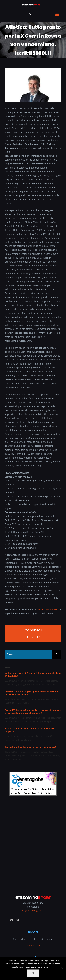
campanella (32, 736)
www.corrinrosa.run (49, 609)
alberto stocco (26, 699)
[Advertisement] (33, 844)
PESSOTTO (10, 703)
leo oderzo (40, 756)
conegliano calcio (38, 752)
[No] (62, 968)
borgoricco (24, 752)
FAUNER (54, 699)
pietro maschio (42, 685)
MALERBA (35, 721)
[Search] (57, 654)
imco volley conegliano (47, 681)
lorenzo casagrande (20, 721)
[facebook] (6, 920)
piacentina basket (13, 740)
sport (52, 685)
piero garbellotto (26, 685)
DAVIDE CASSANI (42, 699)
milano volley (11, 685)
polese (43, 721)
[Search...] (28, 654)
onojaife (49, 736)
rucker (25, 740)
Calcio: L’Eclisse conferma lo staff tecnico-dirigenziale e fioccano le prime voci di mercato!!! (33, 712)
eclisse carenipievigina (30, 718)
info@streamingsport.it (33, 911)
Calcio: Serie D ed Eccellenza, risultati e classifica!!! (31, 747)
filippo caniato (47, 718)
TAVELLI (25, 703)
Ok (33, 973)
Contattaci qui (33, 945)
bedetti (23, 736)
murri (41, 736)
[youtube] (12, 920)
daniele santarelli (27, 681)
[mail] (17, 920)
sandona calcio (52, 756)
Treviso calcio (17, 759)
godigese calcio (27, 756)
